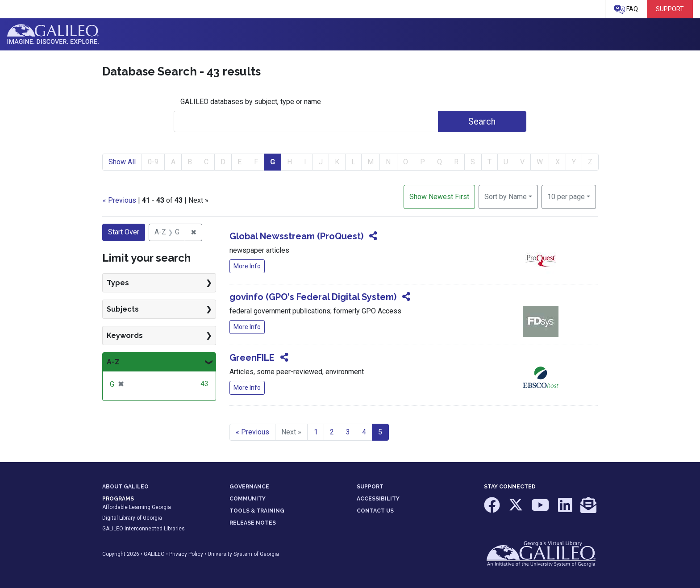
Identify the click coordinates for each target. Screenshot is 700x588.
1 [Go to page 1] (316, 432)
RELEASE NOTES (253, 523)
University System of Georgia (243, 554)
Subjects (123, 309)
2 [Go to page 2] (332, 432)
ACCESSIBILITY (378, 499)
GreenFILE (252, 358)
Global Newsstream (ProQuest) (296, 236)
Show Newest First (439, 197)
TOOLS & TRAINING (257, 511)
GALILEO (154, 554)
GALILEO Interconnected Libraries (144, 529)
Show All (122, 162)
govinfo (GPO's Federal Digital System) (313, 297)
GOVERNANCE (249, 487)
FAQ (626, 10)
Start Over (124, 232)
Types (118, 283)
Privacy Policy (186, 554)
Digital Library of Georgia (132, 518)
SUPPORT (370, 487)
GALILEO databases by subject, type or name (251, 102)
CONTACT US (375, 511)
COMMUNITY (248, 499)
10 (566, 196)
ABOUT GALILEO (125, 487)
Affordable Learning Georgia (137, 507)
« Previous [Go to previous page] (252, 432)
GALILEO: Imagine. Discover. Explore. (53, 34)
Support (670, 9)
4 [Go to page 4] (364, 432)
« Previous (119, 200)
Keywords (125, 336)
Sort (506, 197)
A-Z (113, 362)
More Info (247, 266)
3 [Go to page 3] (348, 432)
